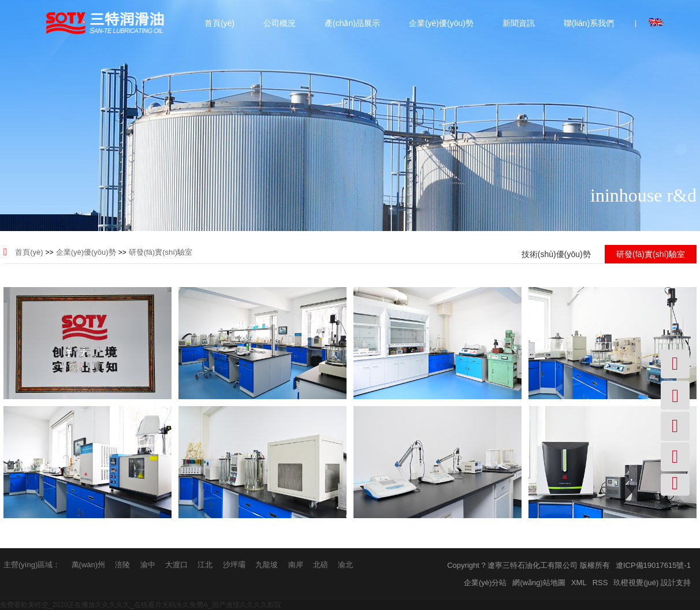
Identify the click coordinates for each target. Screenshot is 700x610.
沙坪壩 (234, 565)
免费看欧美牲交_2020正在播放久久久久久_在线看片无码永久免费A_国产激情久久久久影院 (141, 605)
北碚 (321, 565)
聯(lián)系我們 (588, 23)
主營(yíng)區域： (32, 565)
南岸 (296, 565)
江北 (205, 565)
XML (579, 583)
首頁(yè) (219, 23)
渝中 (148, 565)
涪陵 (122, 565)
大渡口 (176, 565)
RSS (600, 583)
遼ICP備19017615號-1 (653, 565)
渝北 (345, 565)
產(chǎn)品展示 (352, 23)
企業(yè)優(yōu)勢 (441, 23)
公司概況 (279, 23)
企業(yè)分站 (485, 583)
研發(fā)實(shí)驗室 (161, 252)
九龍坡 (267, 565)
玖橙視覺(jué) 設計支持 (652, 583)
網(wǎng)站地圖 (539, 583)
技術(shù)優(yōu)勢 (556, 254)
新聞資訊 (518, 23)
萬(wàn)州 (89, 565)
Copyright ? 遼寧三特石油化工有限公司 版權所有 (528, 565)
